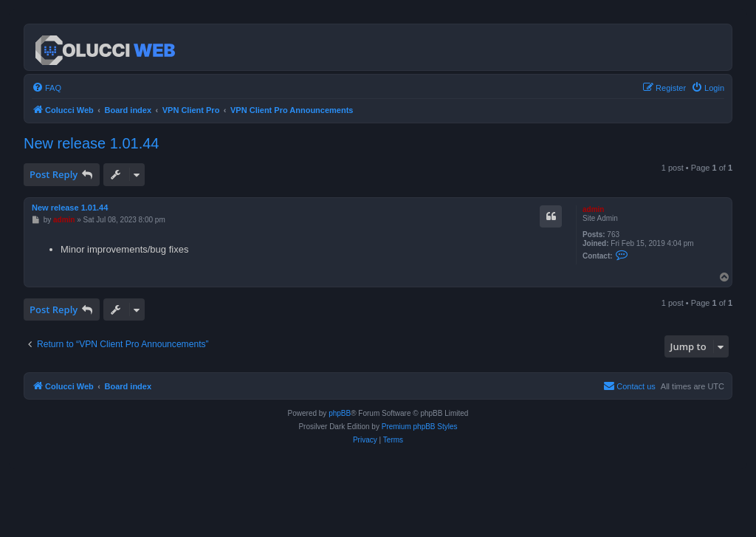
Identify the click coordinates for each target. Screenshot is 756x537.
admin (593, 209)
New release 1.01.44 (91, 143)
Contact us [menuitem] (629, 386)
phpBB (340, 413)
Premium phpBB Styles (420, 427)
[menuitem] (47, 88)
